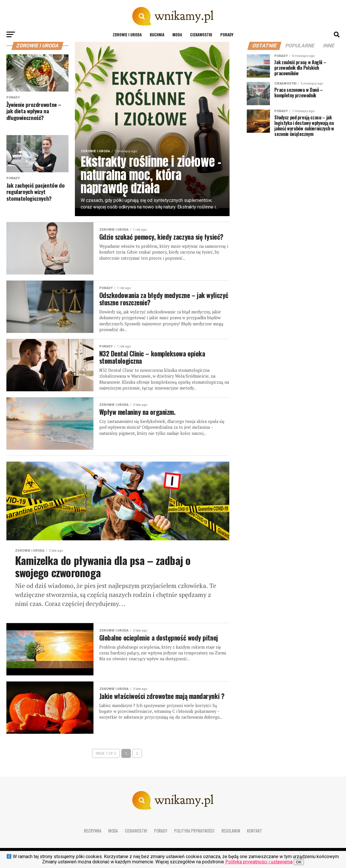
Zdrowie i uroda (127, 34)
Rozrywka (93, 833)
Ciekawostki (201, 34)
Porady (227, 34)
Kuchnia (157, 34)
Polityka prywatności (194, 833)
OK (299, 862)
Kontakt (255, 833)
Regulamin (231, 833)
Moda (177, 34)
